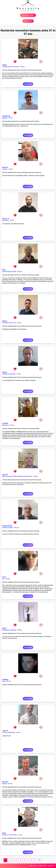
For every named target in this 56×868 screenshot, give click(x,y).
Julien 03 (5, 731)
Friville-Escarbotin (8, 528)
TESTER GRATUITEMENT (28, 15)
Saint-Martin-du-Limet (9, 323)
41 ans (20, 835)
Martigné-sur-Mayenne (9, 630)
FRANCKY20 (6, 116)
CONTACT (51, 866)
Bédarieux (5, 220)
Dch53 (4, 628)
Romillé (5, 784)
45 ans (36, 476)
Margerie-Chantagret (9, 374)
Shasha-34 (6, 219)
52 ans (10, 784)
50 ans (20, 630)
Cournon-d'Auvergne (9, 732)
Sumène (5, 169)
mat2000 (5, 423)
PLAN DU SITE (42, 866)
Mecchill (5, 167)
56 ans (17, 528)
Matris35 (5, 782)
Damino (5, 321)
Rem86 (5, 372)
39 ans (12, 220)
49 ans (12, 425)
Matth (4, 833)
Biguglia (5, 118)
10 (39, 860)
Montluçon (6, 425)
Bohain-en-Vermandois (9, 835)
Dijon (4, 681)
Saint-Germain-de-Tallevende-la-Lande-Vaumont (17, 476)
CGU (35, 866)
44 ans (11, 169)
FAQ (31, 866)
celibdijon (5, 679)
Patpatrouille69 (7, 526)
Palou (4, 270)
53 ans (11, 118)
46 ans (23, 67)
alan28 (4, 65)
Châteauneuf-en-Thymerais (11, 67)
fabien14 (5, 475)
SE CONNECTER (28, 21)
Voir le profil (28, 84)
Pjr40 (4, 577)
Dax (3, 579)
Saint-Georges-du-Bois (9, 272)
